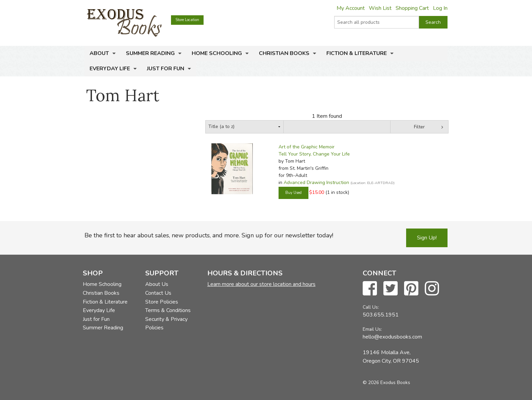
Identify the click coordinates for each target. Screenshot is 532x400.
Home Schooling (217, 53)
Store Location (187, 20)
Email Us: (372, 329)
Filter (419, 127)
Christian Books (284, 53)
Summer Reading (150, 53)
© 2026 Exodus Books (386, 383)
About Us (157, 284)
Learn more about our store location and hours (261, 284)
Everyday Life (110, 69)
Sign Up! (427, 238)
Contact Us (158, 293)
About (99, 53)
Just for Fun (166, 69)
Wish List (380, 8)
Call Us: (371, 307)
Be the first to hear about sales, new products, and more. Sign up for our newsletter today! (209, 235)
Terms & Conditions (168, 310)
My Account (351, 8)
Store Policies (162, 302)
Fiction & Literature (357, 53)
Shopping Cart (412, 8)
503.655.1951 (381, 315)
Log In (440, 8)
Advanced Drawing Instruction (316, 183)
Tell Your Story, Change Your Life (314, 154)
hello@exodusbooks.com (392, 337)
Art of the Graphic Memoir (307, 147)
